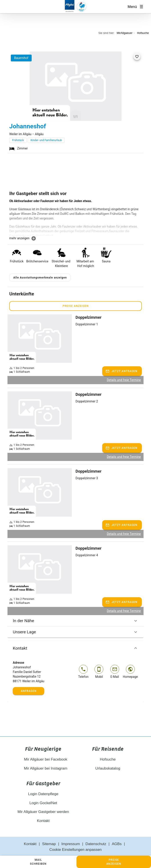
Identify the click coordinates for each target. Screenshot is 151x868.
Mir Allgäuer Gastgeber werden (43, 812)
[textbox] (75, 217)
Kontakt (75, 648)
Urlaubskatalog (108, 768)
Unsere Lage (75, 632)
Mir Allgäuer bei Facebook (43, 759)
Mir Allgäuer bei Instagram (43, 768)
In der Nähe (75, 621)
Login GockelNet (43, 803)
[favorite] (137, 57)
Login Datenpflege (43, 794)
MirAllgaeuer (125, 33)
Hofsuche (143, 33)
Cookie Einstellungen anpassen (75, 850)
